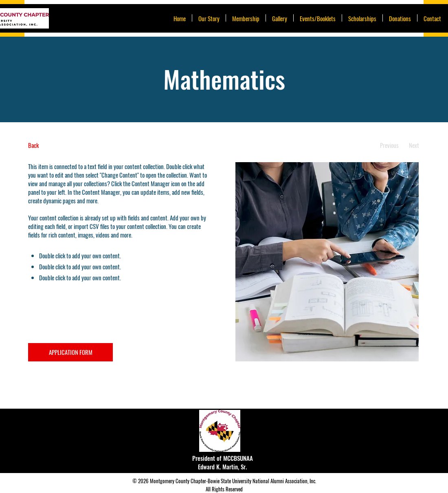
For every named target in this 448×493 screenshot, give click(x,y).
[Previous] (389, 145)
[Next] (414, 145)
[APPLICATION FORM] (70, 352)
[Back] (58, 145)
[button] (318, 18)
